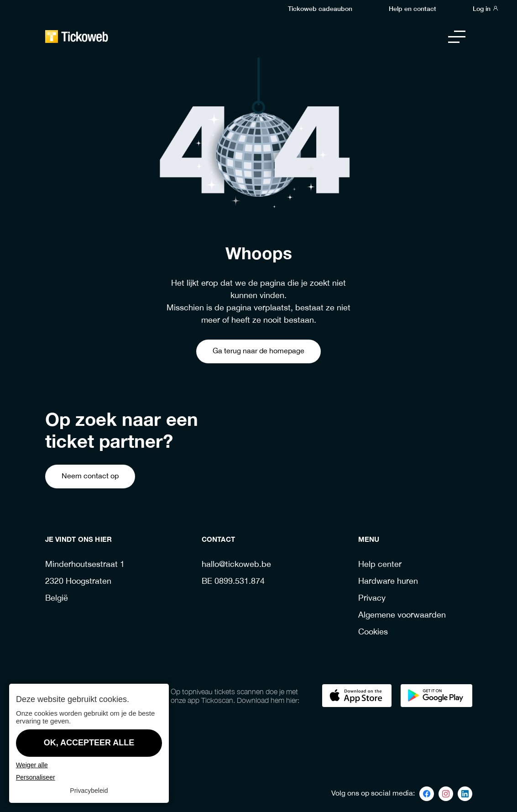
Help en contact (413, 8)
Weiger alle (32, 765)
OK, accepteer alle (89, 743)
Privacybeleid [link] (89, 791)
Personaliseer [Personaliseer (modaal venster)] (36, 777)
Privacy (372, 599)
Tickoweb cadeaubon (320, 8)
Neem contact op (90, 476)
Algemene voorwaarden (402, 616)
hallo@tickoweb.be (236, 565)
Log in (486, 8)
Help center (380, 565)
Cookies (373, 632)
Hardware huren (388, 582)
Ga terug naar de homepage (258, 351)
